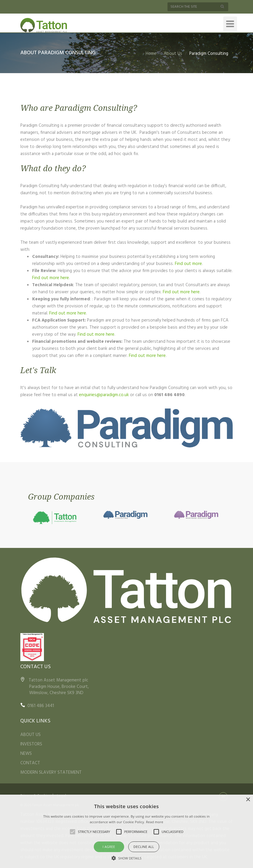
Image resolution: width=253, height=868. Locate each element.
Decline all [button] (144, 847)
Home (151, 54)
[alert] (126, 831)
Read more (155, 822)
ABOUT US (31, 735)
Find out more (188, 264)
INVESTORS (31, 744)
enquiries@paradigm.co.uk (104, 395)
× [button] (248, 800)
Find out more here (51, 278)
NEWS (26, 754)
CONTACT (30, 763)
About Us (173, 54)
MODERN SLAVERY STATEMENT (51, 773)
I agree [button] (109, 847)
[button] (126, 858)
